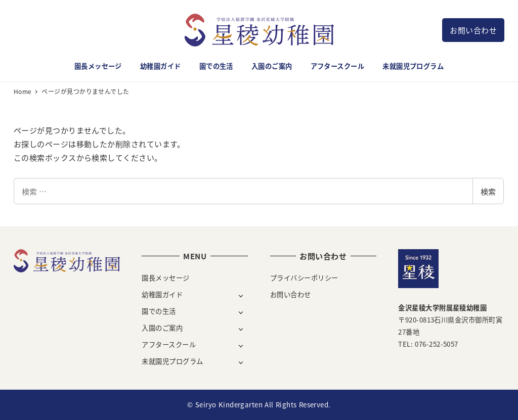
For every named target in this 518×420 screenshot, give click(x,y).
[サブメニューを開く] (241, 295)
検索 (488, 191)
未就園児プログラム (172, 361)
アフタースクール (169, 344)
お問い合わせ (473, 30)
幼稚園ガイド (162, 294)
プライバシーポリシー (304, 278)
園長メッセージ (165, 278)
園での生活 (159, 311)
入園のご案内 (162, 328)
